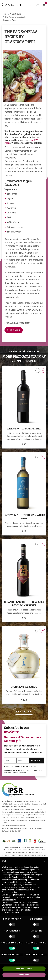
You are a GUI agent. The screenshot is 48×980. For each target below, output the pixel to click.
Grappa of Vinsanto (24, 687)
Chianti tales (16, 14)
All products (24, 711)
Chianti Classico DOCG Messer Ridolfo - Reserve (24, 604)
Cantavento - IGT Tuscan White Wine (24, 517)
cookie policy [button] (27, 882)
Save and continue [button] (24, 969)
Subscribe (36, 760)
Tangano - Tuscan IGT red (24, 429)
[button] (45, 861)
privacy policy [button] (10, 872)
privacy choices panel (11, 912)
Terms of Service (16, 773)
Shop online (14, 330)
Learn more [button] (24, 975)
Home (5, 14)
